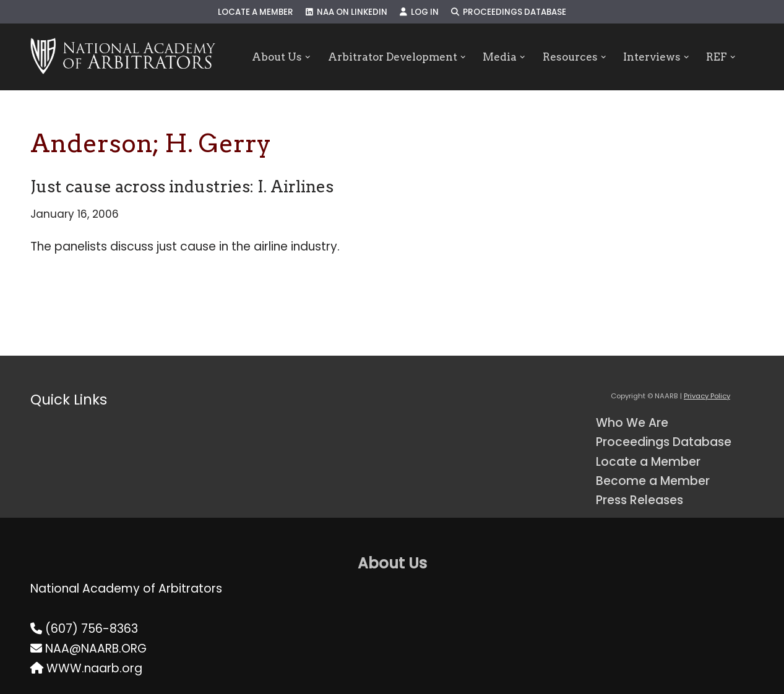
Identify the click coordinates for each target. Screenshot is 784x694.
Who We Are (632, 423)
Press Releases (640, 500)
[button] (308, 57)
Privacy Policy (707, 396)
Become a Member (653, 481)
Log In (419, 12)
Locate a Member (256, 12)
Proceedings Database (509, 12)
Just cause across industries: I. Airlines (182, 186)
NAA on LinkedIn (347, 12)
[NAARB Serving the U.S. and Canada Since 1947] (123, 57)
